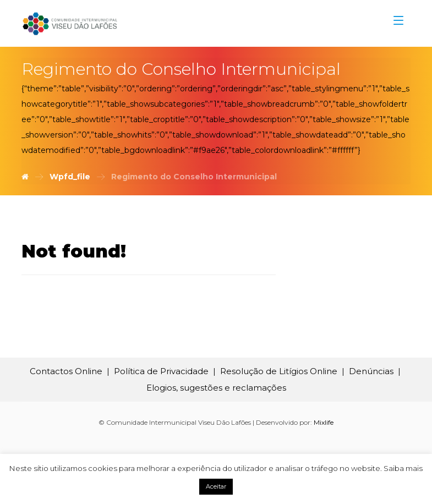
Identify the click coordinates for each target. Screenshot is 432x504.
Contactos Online (66, 371)
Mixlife (324, 422)
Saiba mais (403, 468)
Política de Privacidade (161, 371)
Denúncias (371, 371)
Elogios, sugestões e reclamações (216, 388)
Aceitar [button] (216, 486)
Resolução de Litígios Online (279, 371)
